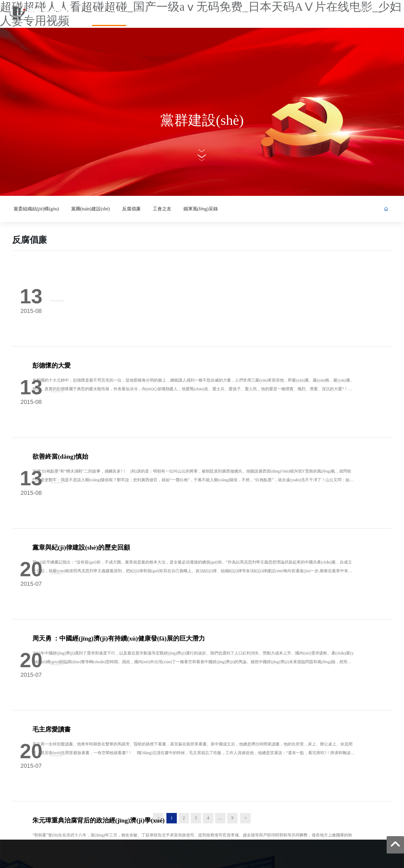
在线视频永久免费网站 (66, 865)
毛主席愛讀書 (89, 523)
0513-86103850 (40, 757)
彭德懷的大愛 (89, 275)
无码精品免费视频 (103, 865)
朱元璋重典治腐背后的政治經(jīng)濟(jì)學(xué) (136, 585)
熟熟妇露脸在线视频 (139, 865)
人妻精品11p (169, 865)
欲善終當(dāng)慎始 (98, 337)
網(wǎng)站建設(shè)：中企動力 (313, 818)
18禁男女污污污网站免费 (22, 865)
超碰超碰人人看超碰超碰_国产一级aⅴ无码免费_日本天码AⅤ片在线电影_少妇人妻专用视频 (82, 858)
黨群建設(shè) (202, 120)
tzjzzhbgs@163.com (44, 768)
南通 (346, 818)
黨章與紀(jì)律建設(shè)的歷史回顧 (119, 399)
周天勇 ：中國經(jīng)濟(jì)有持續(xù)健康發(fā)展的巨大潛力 (157, 461)
